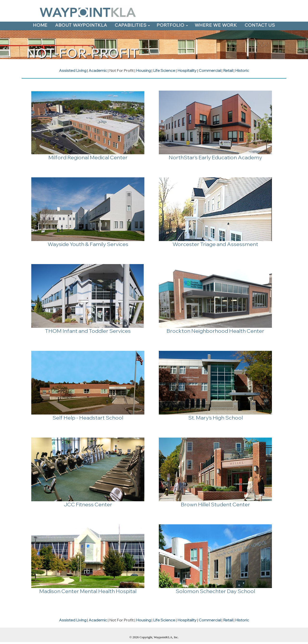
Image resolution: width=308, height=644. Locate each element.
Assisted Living (73, 70)
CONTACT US (260, 25)
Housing (143, 70)
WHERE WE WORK (216, 25)
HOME (40, 25)
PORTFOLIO (170, 25)
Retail (228, 70)
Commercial (210, 70)
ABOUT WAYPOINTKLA (81, 25)
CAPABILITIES (131, 25)
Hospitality (187, 70)
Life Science (164, 70)
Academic (98, 70)
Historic (242, 70)
